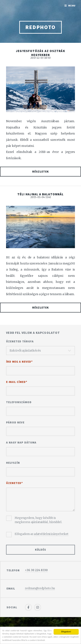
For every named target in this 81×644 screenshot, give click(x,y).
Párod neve (15, 422)
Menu (72, 6)
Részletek (40, 172)
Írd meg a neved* (19, 362)
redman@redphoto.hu (40, 588)
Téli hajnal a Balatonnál (40, 194)
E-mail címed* (17, 382)
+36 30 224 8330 (36, 570)
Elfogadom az (42, 534)
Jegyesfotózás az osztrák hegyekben (40, 53)
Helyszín (13, 463)
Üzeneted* (14, 483)
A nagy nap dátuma (21, 443)
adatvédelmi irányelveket (51, 534)
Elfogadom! (66, 632)
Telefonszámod (19, 402)
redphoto (40, 27)
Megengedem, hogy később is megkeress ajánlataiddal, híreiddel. (38, 520)
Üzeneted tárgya (20, 341)
